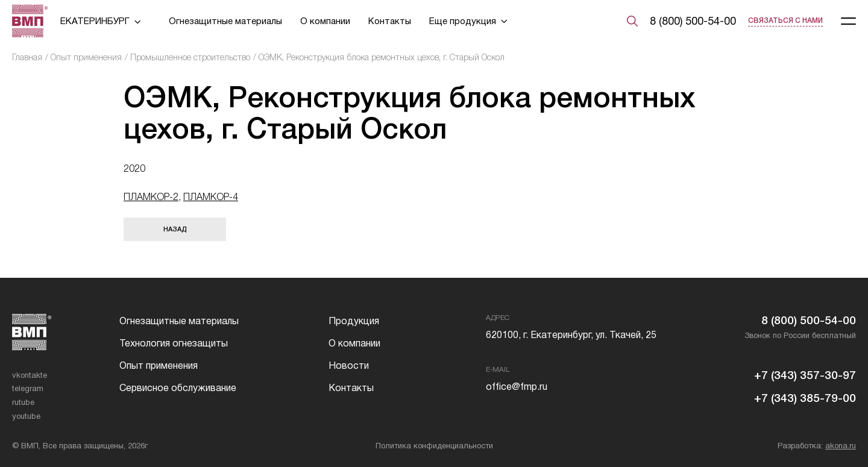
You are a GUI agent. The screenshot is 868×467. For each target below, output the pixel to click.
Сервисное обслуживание (178, 388)
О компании (325, 21)
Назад (175, 229)
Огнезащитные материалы (225, 21)
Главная (27, 57)
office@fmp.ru (517, 387)
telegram (28, 388)
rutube (23, 402)
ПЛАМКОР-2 (151, 197)
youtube (26, 416)
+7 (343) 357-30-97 (805, 375)
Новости (349, 365)
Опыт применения (86, 57)
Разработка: (817, 446)
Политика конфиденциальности (434, 446)
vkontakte (30, 375)
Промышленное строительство (190, 57)
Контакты (390, 21)
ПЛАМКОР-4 (211, 197)
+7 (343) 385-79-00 (805, 398)
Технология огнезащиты (174, 343)
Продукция (354, 321)
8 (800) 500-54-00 (693, 21)
